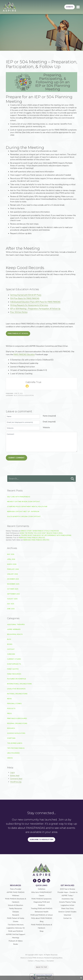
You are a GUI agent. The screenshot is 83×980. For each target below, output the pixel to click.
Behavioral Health (15, 634)
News (9, 699)
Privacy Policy (40, 961)
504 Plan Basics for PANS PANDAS (25, 298)
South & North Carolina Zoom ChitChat (24, 517)
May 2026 (11, 554)
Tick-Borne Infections (16, 925)
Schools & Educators (26, 395)
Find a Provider (16, 889)
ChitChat (11, 649)
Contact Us (67, 918)
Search (73, 479)
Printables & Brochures (17, 718)
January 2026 (12, 574)
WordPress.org (16, 782)
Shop (42, 931)
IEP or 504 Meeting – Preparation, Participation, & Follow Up (35, 309)
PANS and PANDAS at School (42, 915)
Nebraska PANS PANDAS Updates (32, 538)
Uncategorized (13, 753)
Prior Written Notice (19, 312)
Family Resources (14, 674)
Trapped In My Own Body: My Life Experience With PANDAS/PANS (46, 535)
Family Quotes (13, 669)
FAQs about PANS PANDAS (42, 918)
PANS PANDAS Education (24, 355)
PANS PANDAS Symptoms (41, 899)
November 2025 (13, 584)
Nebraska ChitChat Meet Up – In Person (23, 512)
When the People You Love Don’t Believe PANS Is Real (41, 533)
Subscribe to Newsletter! (41, 839)
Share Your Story (67, 909)
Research (11, 728)
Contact (31, 961)
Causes (42, 896)
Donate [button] (70, 7)
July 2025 (11, 604)
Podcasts (11, 709)
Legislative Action (67, 905)
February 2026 (13, 569)
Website (46, 428)
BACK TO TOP (42, 967)
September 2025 (13, 594)
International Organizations (19, 684)
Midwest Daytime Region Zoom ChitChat (24, 502)
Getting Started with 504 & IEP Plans (26, 295)
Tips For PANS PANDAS (16, 748)
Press (9, 714)
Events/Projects (14, 664)
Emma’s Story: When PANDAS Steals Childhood (40, 531)
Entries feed (15, 776)
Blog (16, 395)
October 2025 (13, 589)
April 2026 (11, 559)
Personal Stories (14, 704)
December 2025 (13, 579)
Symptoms (11, 738)
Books (10, 644)
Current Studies (14, 659)
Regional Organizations (17, 723)
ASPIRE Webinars (14, 629)
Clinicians (11, 654)
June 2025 (11, 609)
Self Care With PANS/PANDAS (19, 497)
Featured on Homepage (17, 679)
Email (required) (49, 422)
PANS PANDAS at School (18, 333)
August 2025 (12, 599)
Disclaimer (50, 961)
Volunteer (67, 915)
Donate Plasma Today (67, 902)
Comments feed (16, 779)
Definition (42, 889)
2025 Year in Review (67, 889)
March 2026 (12, 564)
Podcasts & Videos (16, 941)
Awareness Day (67, 899)
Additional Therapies (16, 625)
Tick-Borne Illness (15, 743)
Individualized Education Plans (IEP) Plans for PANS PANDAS (35, 302)
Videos (10, 758)
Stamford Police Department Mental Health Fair (27, 507)
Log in (12, 772)
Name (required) (49, 416)
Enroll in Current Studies (67, 912)
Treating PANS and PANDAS (42, 909)
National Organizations (17, 694)
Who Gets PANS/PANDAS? (42, 892)
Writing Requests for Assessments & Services (29, 305)
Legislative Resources (16, 689)
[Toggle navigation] (78, 7)
